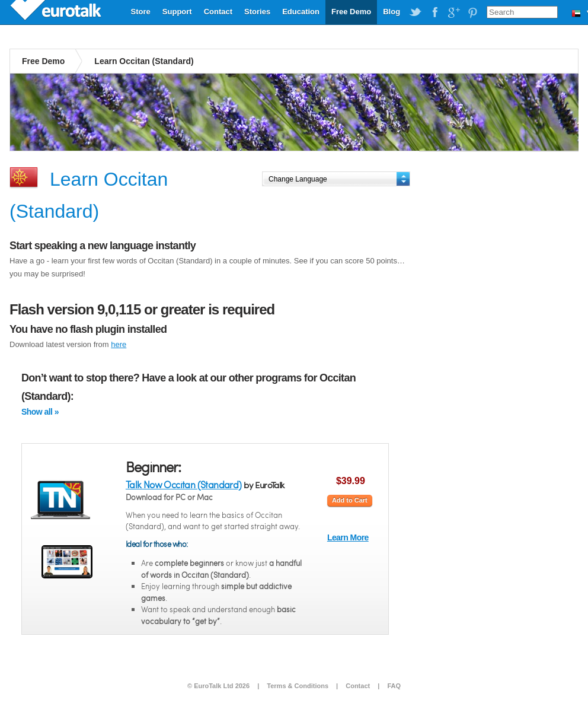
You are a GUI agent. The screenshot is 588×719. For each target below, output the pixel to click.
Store (141, 12)
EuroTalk (57, 12)
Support (177, 12)
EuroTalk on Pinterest (472, 12)
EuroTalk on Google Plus (453, 12)
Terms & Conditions (298, 686)
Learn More (348, 537)
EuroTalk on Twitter (416, 12)
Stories (257, 12)
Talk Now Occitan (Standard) (184, 484)
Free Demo (351, 12)
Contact (218, 12)
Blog (392, 12)
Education (301, 12)
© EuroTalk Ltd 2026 (218, 686)
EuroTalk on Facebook (434, 12)
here (119, 344)
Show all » (40, 412)
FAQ (394, 686)
